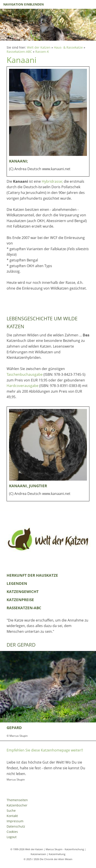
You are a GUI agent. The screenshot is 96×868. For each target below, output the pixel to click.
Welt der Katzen (39, 47)
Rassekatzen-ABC (19, 52)
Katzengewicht (23, 592)
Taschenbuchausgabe (25, 374)
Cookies (12, 832)
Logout (12, 837)
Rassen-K (42, 52)
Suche (11, 811)
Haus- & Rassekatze (68, 47)
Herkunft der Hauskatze (32, 575)
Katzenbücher (17, 805)
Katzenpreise (20, 600)
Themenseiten (17, 800)
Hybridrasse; (52, 181)
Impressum (15, 821)
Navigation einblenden (24, 4)
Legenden (17, 583)
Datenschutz (16, 826)
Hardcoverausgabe (23, 386)
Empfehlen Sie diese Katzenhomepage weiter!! (45, 750)
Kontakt (12, 816)
